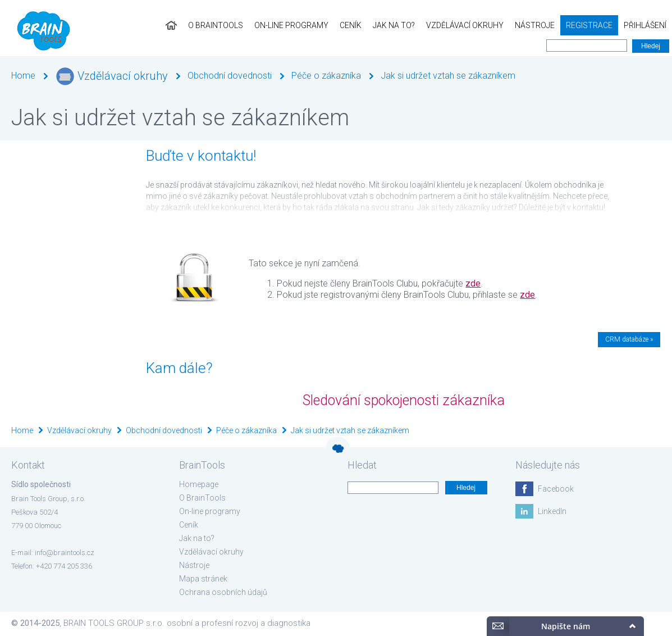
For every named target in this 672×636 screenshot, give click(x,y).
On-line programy (291, 25)
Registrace (589, 25)
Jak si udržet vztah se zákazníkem (448, 76)
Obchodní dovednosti (230, 76)
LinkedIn (552, 511)
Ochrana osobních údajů (223, 592)
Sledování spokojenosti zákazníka (404, 400)
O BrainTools (216, 25)
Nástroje (535, 25)
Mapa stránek (203, 579)
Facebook (556, 489)
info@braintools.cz (65, 553)
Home (23, 76)
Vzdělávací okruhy (465, 25)
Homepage (199, 484)
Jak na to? (394, 25)
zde (473, 283)
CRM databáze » (629, 339)
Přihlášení (645, 25)
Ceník (351, 25)
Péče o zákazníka (326, 76)
